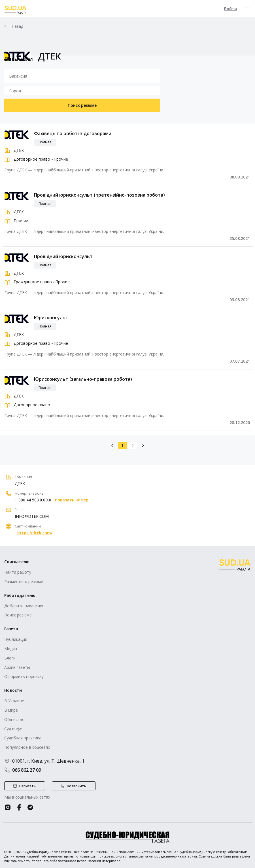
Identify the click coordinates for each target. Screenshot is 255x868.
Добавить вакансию (24, 606)
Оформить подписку (24, 676)
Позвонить (76, 786)
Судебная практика (23, 738)
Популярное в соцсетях (27, 747)
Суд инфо (13, 729)
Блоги (10, 658)
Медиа (11, 649)
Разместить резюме (24, 581)
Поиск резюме (82, 105)
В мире (11, 710)
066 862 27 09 (23, 770)
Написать (27, 786)
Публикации (16, 639)
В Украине (14, 701)
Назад (18, 26)
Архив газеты (17, 667)
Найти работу (18, 572)
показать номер (72, 500)
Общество (14, 719)
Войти (230, 9)
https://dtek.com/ (35, 533)
